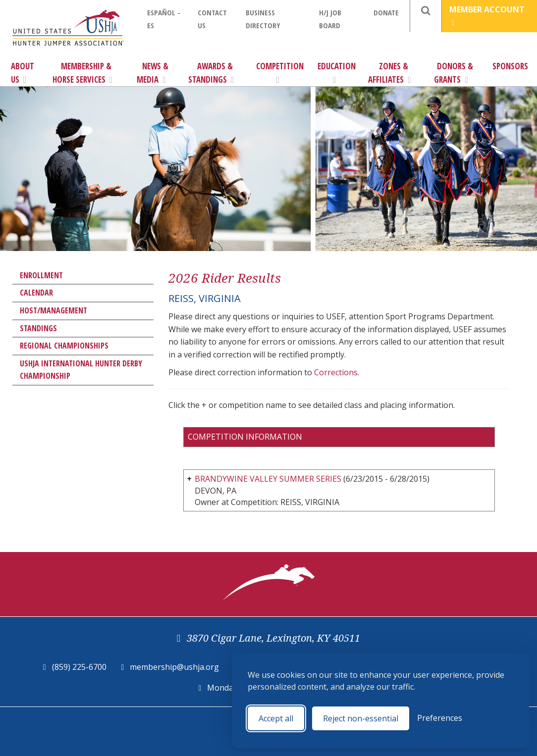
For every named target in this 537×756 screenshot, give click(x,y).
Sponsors (510, 66)
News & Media (153, 73)
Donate (386, 12)
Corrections (336, 372)
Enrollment (41, 275)
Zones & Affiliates (389, 73)
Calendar (36, 293)
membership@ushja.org (174, 667)
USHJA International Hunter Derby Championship (81, 370)
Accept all (276, 718)
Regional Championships (64, 346)
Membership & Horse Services (82, 73)
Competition (280, 72)
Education (337, 72)
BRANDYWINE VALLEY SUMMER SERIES (268, 479)
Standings (38, 328)
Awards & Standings (211, 73)
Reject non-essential (361, 718)
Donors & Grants (454, 73)
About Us (23, 73)
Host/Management (54, 310)
